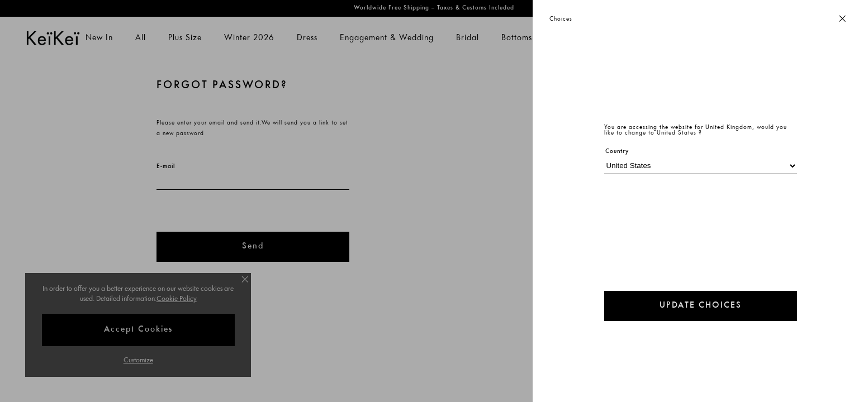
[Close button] (842, 19)
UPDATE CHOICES (701, 306)
